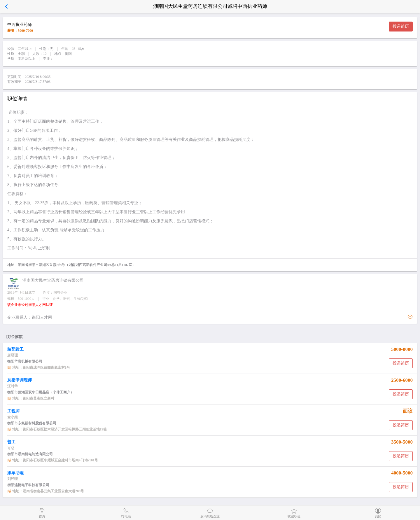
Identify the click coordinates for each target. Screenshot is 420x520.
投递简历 (401, 26)
